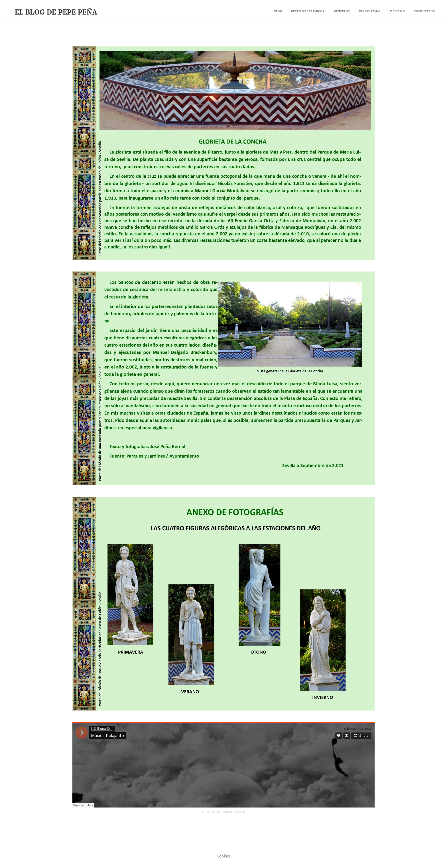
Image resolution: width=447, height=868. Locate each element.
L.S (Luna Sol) (212, 812)
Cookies (224, 856)
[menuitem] (392, 12)
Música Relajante (234, 812)
